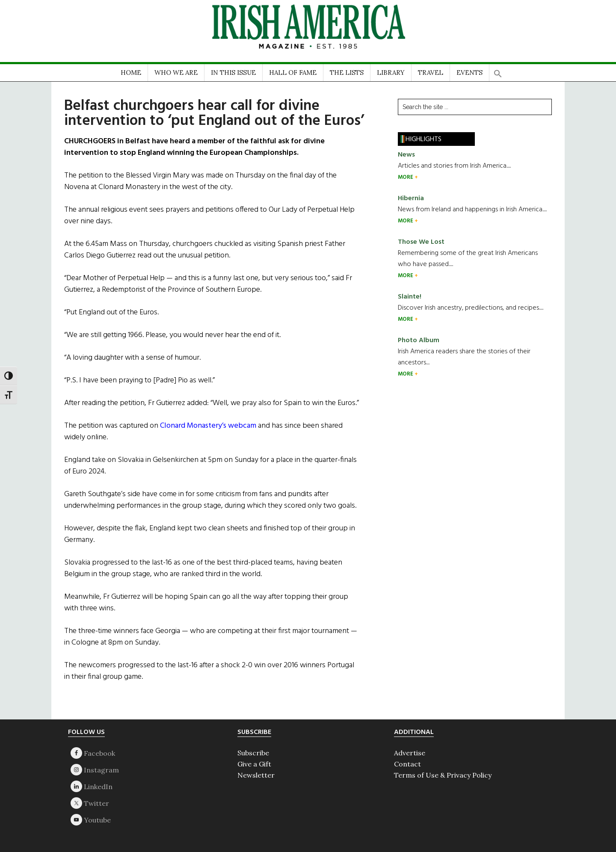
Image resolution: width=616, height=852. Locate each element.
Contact (407, 764)
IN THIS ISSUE (233, 72)
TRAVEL (431, 72)
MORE (406, 177)
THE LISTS (347, 72)
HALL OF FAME (293, 72)
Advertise (410, 753)
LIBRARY (391, 72)
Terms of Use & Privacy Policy (443, 775)
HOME (131, 72)
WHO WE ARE (176, 72)
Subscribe (253, 753)
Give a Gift (254, 764)
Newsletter (256, 775)
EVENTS (469, 72)
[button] (498, 71)
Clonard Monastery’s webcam (208, 426)
